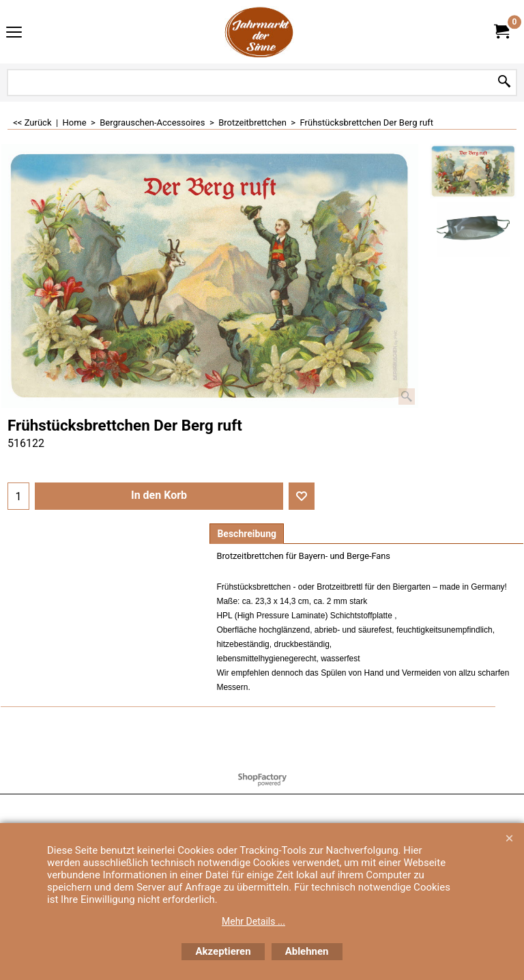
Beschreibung (247, 534)
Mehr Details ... (253, 921)
